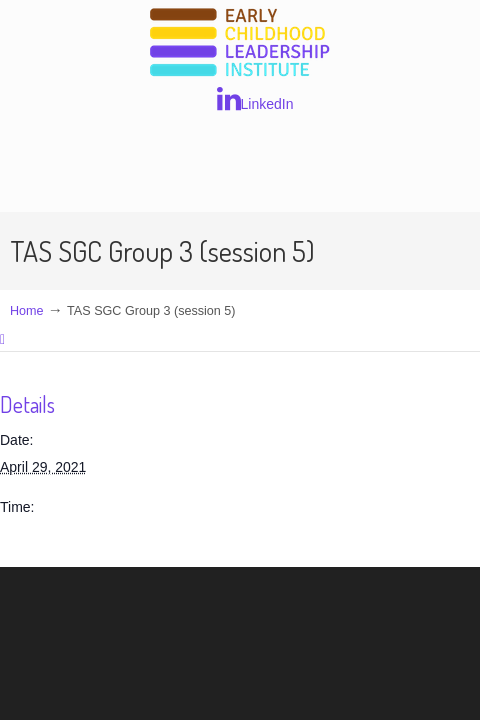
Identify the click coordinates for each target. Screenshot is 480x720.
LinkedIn (255, 99)
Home (27, 311)
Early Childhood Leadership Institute (240, 43)
